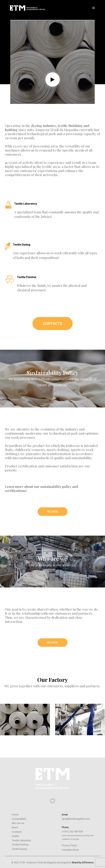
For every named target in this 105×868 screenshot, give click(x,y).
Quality (15, 836)
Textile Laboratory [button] (26, 204)
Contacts (17, 832)
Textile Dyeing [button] (22, 245)
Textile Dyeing (19, 849)
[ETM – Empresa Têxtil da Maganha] (27, 8)
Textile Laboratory (21, 840)
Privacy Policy (69, 845)
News (15, 827)
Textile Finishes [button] (27, 277)
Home (15, 815)
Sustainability (19, 819)
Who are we (18, 823)
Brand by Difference (83, 862)
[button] (94, 8)
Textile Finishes (20, 845)
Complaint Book (70, 850)
